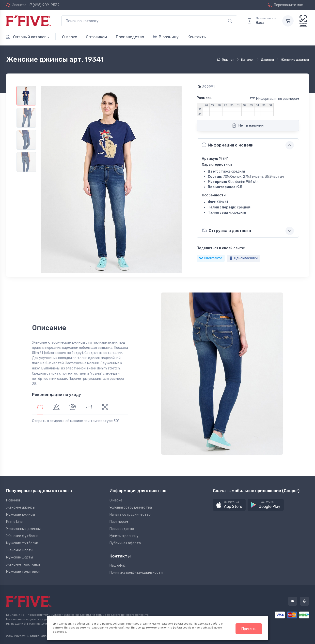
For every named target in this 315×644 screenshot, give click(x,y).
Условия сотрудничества (131, 507)
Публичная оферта (125, 543)
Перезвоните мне (285, 5)
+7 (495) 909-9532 (44, 5)
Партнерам (119, 522)
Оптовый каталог (26, 37)
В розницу (166, 37)
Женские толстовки (23, 564)
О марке (70, 37)
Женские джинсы (21, 507)
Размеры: (205, 98)
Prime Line (14, 522)
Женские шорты (20, 550)
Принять (249, 629)
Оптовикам (96, 37)
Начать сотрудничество (130, 515)
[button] (229, 505)
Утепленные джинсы (23, 529)
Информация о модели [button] (228, 145)
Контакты (197, 37)
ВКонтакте (211, 258)
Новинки (13, 500)
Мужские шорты (20, 557)
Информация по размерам (275, 98)
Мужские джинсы (21, 515)
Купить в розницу (124, 536)
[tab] (56, 408)
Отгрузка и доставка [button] (226, 230)
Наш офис (118, 565)
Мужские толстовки (23, 572)
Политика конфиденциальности (136, 573)
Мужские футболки (22, 543)
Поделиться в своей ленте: (221, 248)
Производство (130, 37)
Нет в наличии (248, 125)
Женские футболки (22, 536)
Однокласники (243, 258)
